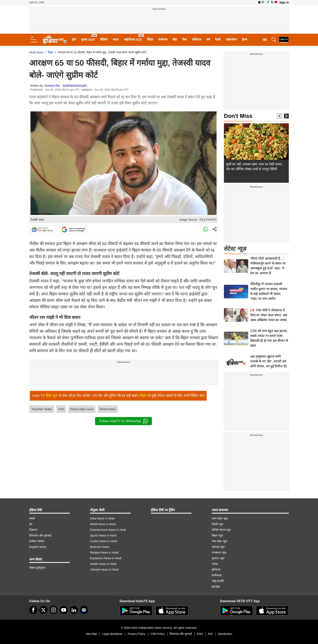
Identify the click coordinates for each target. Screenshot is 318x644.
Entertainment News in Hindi (108, 530)
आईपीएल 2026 (133, 39)
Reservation (108, 409)
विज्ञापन (33, 530)
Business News (100, 547)
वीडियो (104, 39)
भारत (116, 39)
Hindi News (36, 52)
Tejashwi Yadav (42, 409)
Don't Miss (238, 116)
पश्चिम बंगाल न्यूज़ (221, 530)
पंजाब (215, 564)
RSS (200, 634)
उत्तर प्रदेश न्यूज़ (220, 518)
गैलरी (218, 39)
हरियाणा (216, 570)
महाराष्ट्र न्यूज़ (218, 547)
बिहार (51, 52)
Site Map (91, 634)
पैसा (184, 39)
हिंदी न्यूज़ (52, 396)
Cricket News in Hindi (104, 541)
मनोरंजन (163, 39)
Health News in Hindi (103, 564)
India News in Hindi (102, 518)
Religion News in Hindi (104, 553)
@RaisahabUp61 (76, 86)
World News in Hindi (103, 524)
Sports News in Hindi (103, 535)
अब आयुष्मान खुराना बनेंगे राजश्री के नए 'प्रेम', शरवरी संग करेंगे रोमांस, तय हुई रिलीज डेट (269, 361)
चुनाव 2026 (88, 39)
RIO (210, 634)
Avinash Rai (52, 86)
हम (31, 524)
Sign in (284, 2)
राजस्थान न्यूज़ (219, 553)
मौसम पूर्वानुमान (37, 568)
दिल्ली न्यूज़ (217, 524)
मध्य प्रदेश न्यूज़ (219, 541)
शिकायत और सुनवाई (40, 535)
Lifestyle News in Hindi (104, 570)
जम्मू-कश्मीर (218, 581)
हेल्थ (245, 39)
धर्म (208, 39)
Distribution (225, 634)
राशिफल (197, 39)
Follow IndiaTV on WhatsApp (124, 421)
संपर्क (32, 518)
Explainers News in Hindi (106, 558)
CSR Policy (158, 634)
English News (38, 547)
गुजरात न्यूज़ (218, 558)
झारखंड (216, 587)
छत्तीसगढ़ (217, 575)
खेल (175, 39)
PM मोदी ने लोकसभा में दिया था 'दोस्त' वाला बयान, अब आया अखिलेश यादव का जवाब (269, 315)
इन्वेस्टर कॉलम (37, 541)
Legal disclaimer (112, 634)
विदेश (150, 39)
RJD (61, 409)
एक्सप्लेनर (231, 39)
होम (74, 39)
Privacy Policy (136, 634)
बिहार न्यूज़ (217, 535)
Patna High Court (82, 409)
